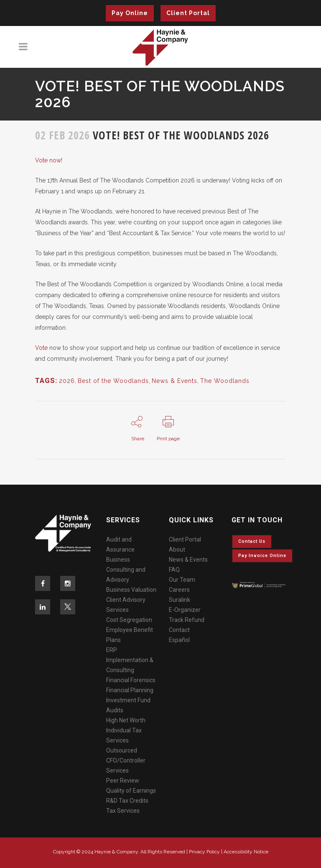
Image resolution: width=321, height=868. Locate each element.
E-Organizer (185, 610)
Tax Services (123, 811)
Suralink (180, 600)
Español (179, 640)
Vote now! (49, 160)
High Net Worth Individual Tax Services (126, 730)
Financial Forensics (131, 680)
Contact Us (252, 541)
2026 (67, 381)
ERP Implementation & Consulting (130, 660)
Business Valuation (131, 590)
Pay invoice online (262, 556)
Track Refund (187, 620)
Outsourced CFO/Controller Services (126, 760)
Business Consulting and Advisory (126, 570)
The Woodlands (225, 381)
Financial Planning (130, 690)
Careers (179, 590)
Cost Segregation (129, 620)
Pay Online (130, 13)
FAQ (174, 570)
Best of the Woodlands (113, 381)
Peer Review (123, 781)
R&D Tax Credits (127, 801)
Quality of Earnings (131, 791)
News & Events (175, 381)
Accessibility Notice (246, 852)
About (177, 550)
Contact (179, 630)
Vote (41, 348)
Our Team (182, 580)
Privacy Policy (204, 852)
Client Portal (188, 13)
